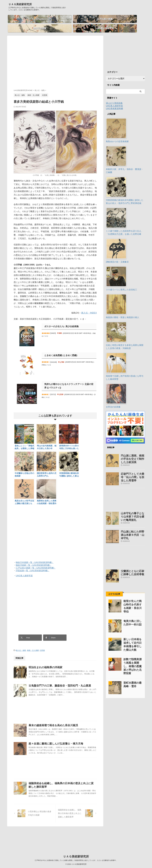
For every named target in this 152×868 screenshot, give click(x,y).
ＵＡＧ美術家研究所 (20, 4)
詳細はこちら (47, 360)
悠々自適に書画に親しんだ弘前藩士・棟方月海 (61, 757)
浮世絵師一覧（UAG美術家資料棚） (33, 566)
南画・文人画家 (33, 644)
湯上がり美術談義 (114, 99)
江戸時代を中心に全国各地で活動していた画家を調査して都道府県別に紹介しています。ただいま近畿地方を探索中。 (76, 860)
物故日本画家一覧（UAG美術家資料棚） (35, 558)
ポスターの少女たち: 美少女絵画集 (61, 322)
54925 (54, 329)
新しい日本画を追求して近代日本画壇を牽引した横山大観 (132, 628)
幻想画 (42, 644)
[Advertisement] (55, 60)
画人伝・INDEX (89, 308)
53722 (54, 390)
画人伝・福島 (21, 644)
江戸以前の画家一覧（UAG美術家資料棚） (36, 563)
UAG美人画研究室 (24, 571)
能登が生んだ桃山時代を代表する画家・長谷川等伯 (132, 591)
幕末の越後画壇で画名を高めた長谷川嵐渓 (59, 732)
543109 (55, 358)
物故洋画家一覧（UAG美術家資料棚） (34, 561)
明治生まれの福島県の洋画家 (51, 661)
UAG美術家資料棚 (114, 104)
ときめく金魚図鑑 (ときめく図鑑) (60, 351)
